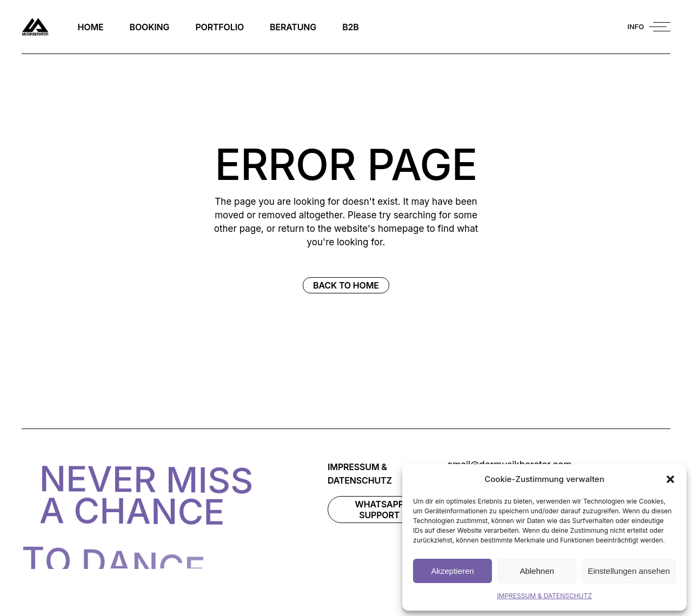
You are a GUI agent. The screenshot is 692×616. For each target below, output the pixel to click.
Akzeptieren (452, 571)
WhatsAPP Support (380, 510)
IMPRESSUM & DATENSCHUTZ (544, 596)
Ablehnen (537, 571)
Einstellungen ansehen (629, 571)
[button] (670, 479)
